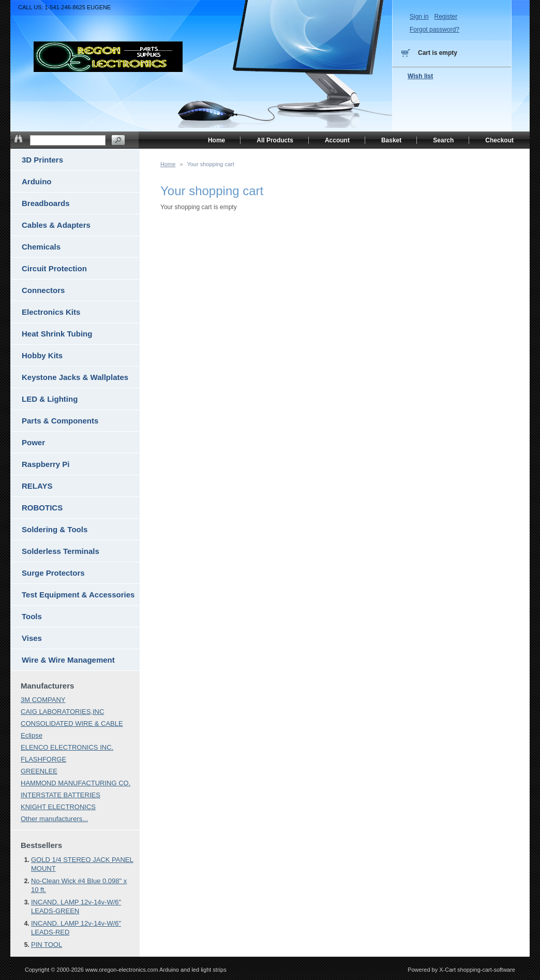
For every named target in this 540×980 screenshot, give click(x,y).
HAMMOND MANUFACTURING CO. (76, 783)
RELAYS (37, 486)
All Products (275, 140)
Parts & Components (60, 421)
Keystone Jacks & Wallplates (75, 377)
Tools (32, 616)
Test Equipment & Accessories (78, 595)
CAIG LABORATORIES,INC (62, 712)
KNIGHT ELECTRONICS (58, 807)
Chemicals (41, 247)
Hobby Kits (42, 355)
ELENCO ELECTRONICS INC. (67, 747)
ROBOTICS (42, 508)
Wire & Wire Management (68, 660)
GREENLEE (39, 771)
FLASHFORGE (43, 759)
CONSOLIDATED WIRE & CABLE (72, 723)
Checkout (499, 140)
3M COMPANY (43, 700)
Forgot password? (434, 30)
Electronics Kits (51, 312)
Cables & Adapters (56, 225)
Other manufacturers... (54, 819)
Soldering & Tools (55, 529)
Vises (32, 638)
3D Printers (42, 160)
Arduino (37, 181)
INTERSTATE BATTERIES (61, 795)
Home (168, 164)
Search (443, 140)
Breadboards (46, 203)
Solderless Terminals (61, 551)
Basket (391, 140)
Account (337, 140)
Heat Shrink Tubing (57, 334)
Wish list (420, 76)
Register (446, 17)
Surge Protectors (53, 573)
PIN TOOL (47, 945)
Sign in (419, 17)
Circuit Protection (54, 268)
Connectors (43, 290)
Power (33, 442)
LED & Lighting (50, 399)
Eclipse (32, 735)
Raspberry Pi (46, 464)
